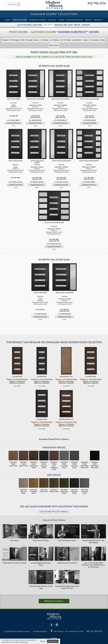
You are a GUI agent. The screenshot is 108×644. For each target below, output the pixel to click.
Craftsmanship (74, 20)
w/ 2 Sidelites (55, 40)
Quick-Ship (37, 25)
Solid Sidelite (77, 40)
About (88, 20)
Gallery (52, 20)
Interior (77, 25)
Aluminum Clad (61, 25)
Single (36, 40)
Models (5, 40)
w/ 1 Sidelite (44, 40)
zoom (14, 126)
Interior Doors (37, 20)
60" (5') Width (66, 40)
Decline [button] (43, 641)
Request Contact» (54, 601)
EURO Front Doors (25, 25)
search (12, 4)
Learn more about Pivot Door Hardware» (54, 512)
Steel (70, 25)
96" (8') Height (14, 40)
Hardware (86, 25)
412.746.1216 (97, 3)
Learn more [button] (24, 642)
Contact (98, 20)
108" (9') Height (27, 40)
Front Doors (20, 20)
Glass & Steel (54, 45)
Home (8, 20)
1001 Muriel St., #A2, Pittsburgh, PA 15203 (69, 631)
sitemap (54, 638)
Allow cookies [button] (53, 641)
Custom (86, 40)
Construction (94, 40)
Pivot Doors (48, 25)
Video (62, 20)
